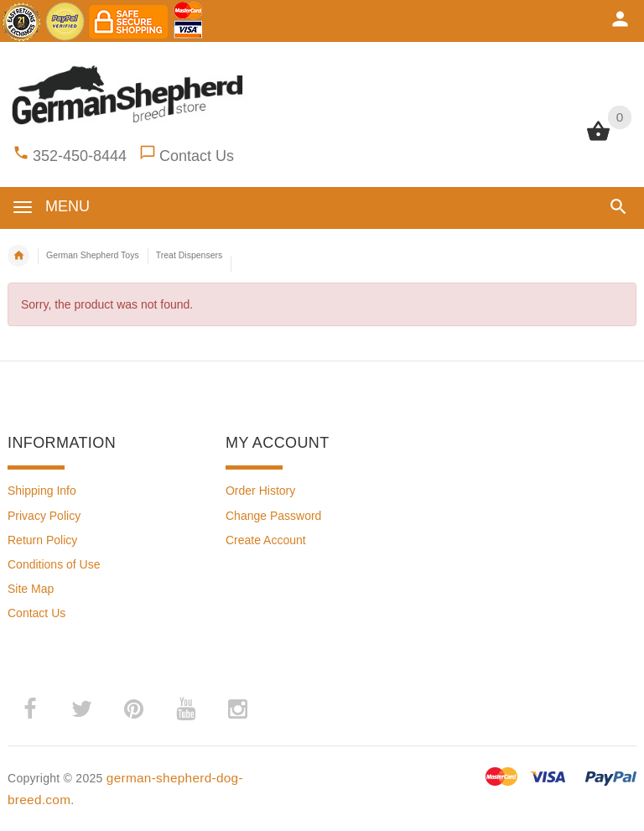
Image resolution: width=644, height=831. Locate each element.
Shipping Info (42, 491)
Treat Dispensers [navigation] (190, 255)
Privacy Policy (44, 516)
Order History (260, 491)
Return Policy (42, 540)
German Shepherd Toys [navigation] (93, 255)
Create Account (266, 540)
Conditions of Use (54, 564)
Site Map (31, 589)
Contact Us (197, 156)
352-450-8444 (80, 156)
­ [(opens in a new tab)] (29, 709)
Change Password (273, 516)
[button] (618, 207)
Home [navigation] (18, 256)
